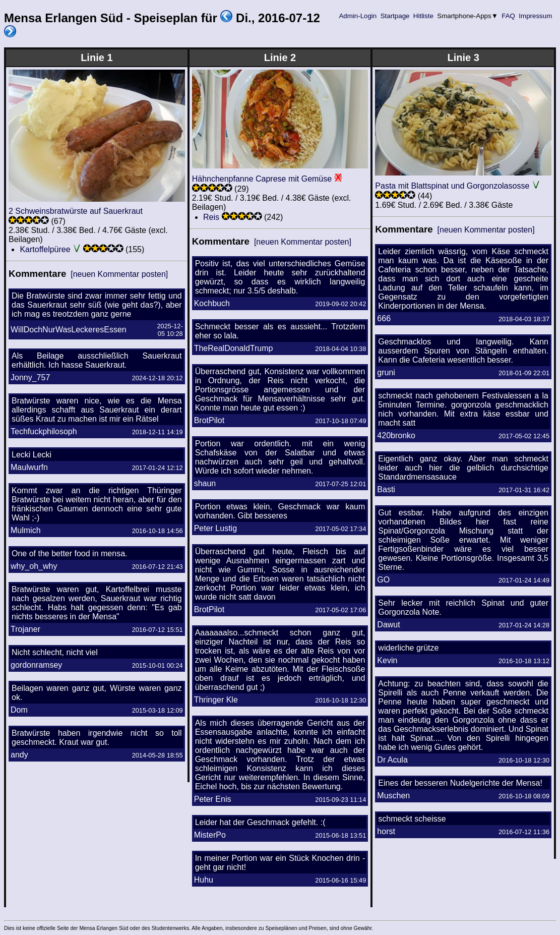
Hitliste (423, 16)
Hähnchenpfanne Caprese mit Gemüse (262, 179)
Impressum (536, 16)
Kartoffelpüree (45, 249)
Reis (211, 217)
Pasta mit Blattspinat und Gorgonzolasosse (452, 186)
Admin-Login (358, 16)
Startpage (395, 16)
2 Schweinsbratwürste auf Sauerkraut (76, 211)
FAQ (509, 16)
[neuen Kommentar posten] (119, 274)
